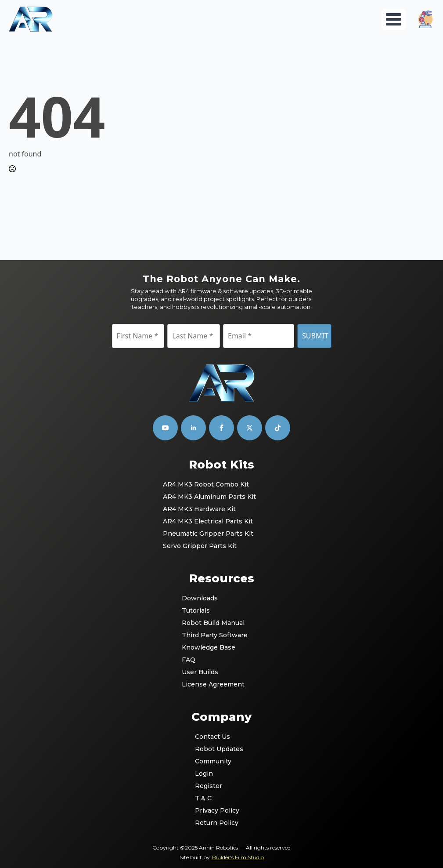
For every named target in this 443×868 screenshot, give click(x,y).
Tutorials (196, 610)
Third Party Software (215, 635)
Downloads (200, 598)
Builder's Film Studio (238, 857)
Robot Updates (219, 749)
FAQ (189, 660)
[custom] (250, 428)
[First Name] (138, 336)
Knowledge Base (209, 647)
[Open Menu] (394, 19)
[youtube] (165, 428)
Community (213, 761)
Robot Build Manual (213, 623)
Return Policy (217, 823)
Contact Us (212, 737)
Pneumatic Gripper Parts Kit (208, 534)
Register (209, 786)
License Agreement (213, 684)
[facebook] (221, 428)
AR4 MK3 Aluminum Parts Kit (209, 497)
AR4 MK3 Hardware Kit (199, 509)
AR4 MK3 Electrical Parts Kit (208, 521)
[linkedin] (193, 428)
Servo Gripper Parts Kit (200, 546)
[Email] (259, 336)
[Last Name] (194, 336)
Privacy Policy (217, 810)
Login (204, 774)
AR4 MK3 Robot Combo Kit (206, 484)
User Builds (200, 672)
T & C (203, 798)
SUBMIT (315, 336)
